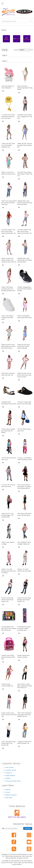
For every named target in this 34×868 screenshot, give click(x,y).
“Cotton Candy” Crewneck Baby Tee (7, 685)
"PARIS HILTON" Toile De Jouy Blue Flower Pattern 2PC (25, 145)
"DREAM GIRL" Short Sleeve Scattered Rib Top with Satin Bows (25, 203)
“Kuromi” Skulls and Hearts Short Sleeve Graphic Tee (7, 600)
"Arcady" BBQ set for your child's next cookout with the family (9, 628)
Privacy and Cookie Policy (13, 781)
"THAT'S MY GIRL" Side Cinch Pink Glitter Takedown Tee (8, 145)
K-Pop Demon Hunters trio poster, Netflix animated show (24, 628)
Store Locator (9, 767)
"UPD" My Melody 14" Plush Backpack (8, 87)
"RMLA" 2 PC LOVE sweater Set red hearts (24, 570)
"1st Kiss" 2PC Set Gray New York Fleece (8, 486)
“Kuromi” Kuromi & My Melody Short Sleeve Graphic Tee (24, 600)
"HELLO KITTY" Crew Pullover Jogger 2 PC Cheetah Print (7, 515)
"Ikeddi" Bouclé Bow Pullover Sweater (23, 656)
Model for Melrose (11, 795)
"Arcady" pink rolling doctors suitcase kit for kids (8, 657)
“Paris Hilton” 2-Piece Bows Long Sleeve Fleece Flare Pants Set (25, 686)
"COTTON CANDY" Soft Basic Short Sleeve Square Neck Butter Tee (9, 231)
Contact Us (9, 773)
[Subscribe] (28, 828)
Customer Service (11, 770)
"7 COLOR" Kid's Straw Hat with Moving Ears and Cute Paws (8, 116)
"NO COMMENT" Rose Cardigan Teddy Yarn (24, 543)
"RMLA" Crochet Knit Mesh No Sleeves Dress (8, 173)
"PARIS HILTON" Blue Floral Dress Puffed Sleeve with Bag (24, 346)
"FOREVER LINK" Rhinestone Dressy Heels (9, 403)
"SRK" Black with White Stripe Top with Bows (24, 514)
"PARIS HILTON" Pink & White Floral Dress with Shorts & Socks (24, 375)
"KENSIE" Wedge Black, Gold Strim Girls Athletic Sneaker (25, 289)
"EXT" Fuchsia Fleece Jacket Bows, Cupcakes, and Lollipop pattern (24, 486)
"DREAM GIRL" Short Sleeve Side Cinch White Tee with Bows (25, 260)
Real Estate (9, 798)
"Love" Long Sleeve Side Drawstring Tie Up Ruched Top (9, 743)
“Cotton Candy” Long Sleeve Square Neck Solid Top (9, 715)
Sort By (16, 50)
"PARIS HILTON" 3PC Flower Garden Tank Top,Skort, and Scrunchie (9, 260)
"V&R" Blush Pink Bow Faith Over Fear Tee (8, 374)
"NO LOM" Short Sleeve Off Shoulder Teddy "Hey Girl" (25, 174)
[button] (3, 91)
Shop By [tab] (5, 50)
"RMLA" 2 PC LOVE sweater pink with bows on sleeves (9, 571)
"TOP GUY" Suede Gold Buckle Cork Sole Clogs (24, 403)
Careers (8, 792)
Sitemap (8, 778)
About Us (8, 789)
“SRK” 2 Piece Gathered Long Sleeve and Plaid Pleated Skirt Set (24, 715)
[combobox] (17, 21)
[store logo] (17, 12)
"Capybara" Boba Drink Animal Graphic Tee (24, 742)
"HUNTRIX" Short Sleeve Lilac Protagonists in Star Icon (25, 116)
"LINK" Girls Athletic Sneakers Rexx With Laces (7, 318)
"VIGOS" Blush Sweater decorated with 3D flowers (8, 431)
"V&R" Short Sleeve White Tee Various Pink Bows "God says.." (9, 203)
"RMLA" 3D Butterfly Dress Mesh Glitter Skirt (25, 317)
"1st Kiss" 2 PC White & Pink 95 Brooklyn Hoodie (25, 459)
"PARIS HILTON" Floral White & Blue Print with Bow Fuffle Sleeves (8, 346)
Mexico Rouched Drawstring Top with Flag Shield (25, 88)
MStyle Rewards (10, 776)
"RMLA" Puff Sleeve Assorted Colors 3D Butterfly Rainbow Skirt (8, 289)
